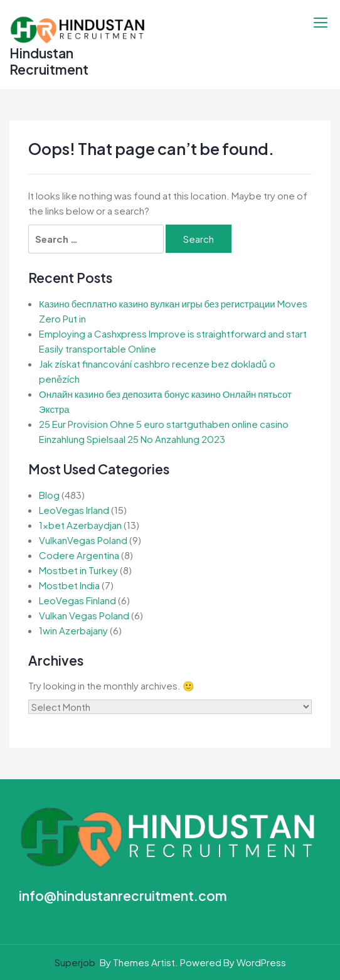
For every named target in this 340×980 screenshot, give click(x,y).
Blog (49, 495)
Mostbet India (69, 585)
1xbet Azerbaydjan (80, 525)
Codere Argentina (79, 555)
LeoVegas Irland (74, 510)
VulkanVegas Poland (83, 540)
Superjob (75, 962)
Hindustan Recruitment (49, 61)
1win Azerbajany (73, 630)
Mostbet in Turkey (78, 570)
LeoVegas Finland (77, 600)
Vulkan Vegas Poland (84, 615)
